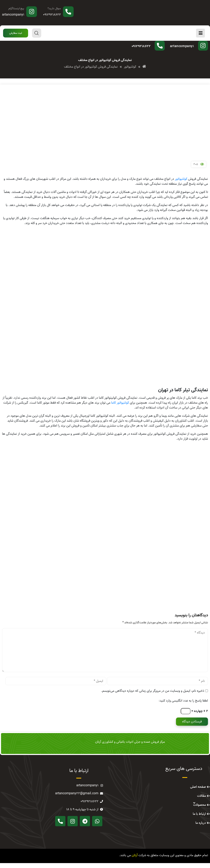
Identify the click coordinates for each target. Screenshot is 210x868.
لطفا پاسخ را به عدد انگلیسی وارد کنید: (183, 706)
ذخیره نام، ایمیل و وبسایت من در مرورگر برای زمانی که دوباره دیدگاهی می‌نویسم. (153, 696)
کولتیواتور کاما (120, 408)
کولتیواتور (181, 184)
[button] (16, 33)
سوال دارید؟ (54, 8)
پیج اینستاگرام (16, 8)
